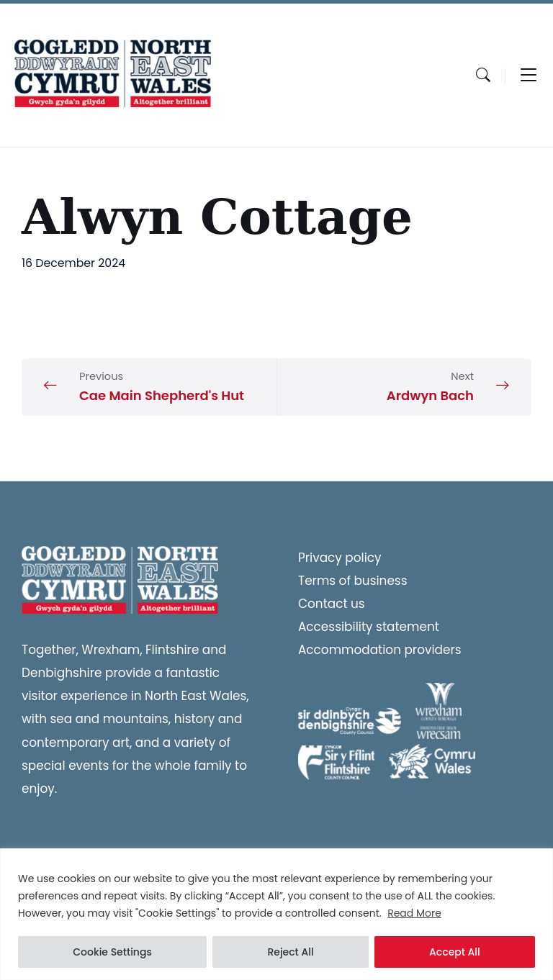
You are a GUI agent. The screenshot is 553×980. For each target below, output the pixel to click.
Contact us (332, 604)
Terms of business (353, 581)
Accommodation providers (380, 650)
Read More (414, 913)
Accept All (455, 952)
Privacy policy (340, 558)
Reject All (290, 952)
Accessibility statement (369, 627)
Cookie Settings (112, 952)
